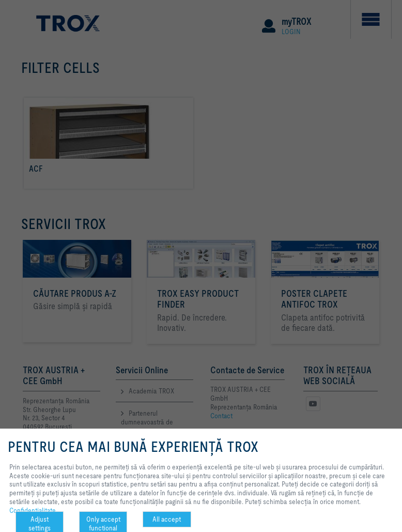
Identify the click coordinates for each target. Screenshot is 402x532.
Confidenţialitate (33, 510)
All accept (167, 519)
